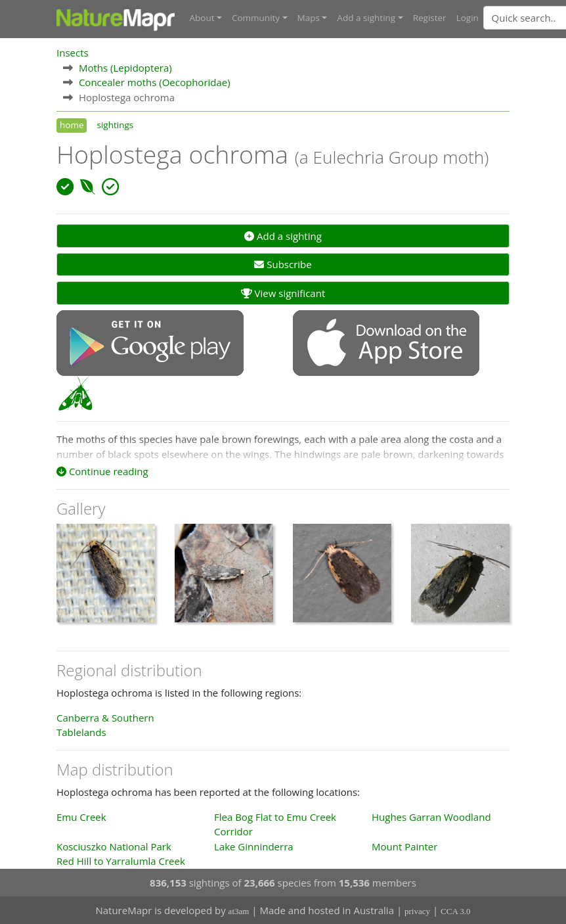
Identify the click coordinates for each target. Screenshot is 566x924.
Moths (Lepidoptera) (125, 67)
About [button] (202, 18)
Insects (73, 52)
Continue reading (102, 471)
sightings (115, 124)
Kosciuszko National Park (114, 846)
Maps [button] (309, 18)
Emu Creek (81, 816)
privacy (417, 911)
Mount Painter (404, 846)
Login (468, 18)
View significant (283, 292)
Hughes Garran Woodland (431, 816)
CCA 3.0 (456, 911)
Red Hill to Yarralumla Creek (121, 860)
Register (430, 18)
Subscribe (283, 264)
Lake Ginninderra (254, 846)
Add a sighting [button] (366, 18)
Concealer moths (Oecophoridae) (155, 81)
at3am (239, 911)
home (72, 124)
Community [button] (256, 18)
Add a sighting (283, 235)
